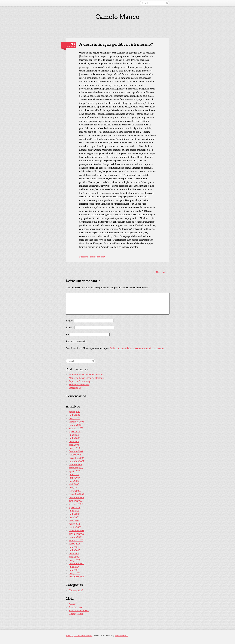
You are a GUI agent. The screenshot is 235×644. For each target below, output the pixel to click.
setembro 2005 (76, 540)
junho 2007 (74, 478)
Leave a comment (98, 257)
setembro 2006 (76, 504)
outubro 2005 (76, 537)
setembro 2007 (76, 468)
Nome (69, 321)
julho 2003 (74, 570)
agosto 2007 (75, 471)
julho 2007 (74, 474)
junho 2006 (74, 514)
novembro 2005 (77, 534)
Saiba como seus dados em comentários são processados (137, 348)
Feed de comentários (79, 611)
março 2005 (75, 560)
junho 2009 (74, 415)
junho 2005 (74, 550)
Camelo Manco (117, 17)
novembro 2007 (77, 461)
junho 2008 (74, 438)
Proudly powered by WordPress (79, 636)
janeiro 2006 (75, 527)
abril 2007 (74, 484)
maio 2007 (74, 481)
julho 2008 (74, 435)
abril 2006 (74, 521)
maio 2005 (74, 554)
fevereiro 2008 (76, 451)
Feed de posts (75, 607)
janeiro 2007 (75, 491)
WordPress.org (76, 614)
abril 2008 (74, 445)
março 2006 (75, 524)
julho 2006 (74, 511)
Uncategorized (76, 590)
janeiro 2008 (75, 455)
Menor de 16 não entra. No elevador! (86, 375)
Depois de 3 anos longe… (81, 381)
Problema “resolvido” (79, 385)
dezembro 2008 (76, 422)
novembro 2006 (77, 498)
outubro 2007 (76, 465)
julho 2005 (74, 547)
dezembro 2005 (76, 531)
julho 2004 (74, 567)
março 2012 (74, 412)
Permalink (84, 257)
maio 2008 (74, 442)
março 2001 (74, 573)
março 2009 (75, 418)
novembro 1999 (76, 577)
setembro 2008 (76, 428)
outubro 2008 (76, 425)
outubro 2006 (76, 501)
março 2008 (75, 448)
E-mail (70, 328)
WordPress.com (122, 636)
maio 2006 (74, 517)
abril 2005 (74, 557)
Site (68, 335)
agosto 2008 (75, 432)
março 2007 (75, 488)
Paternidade (75, 388)
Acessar (73, 604)
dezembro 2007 (76, 458)
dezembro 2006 (76, 494)
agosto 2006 (75, 507)
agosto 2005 (75, 544)
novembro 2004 (77, 564)
